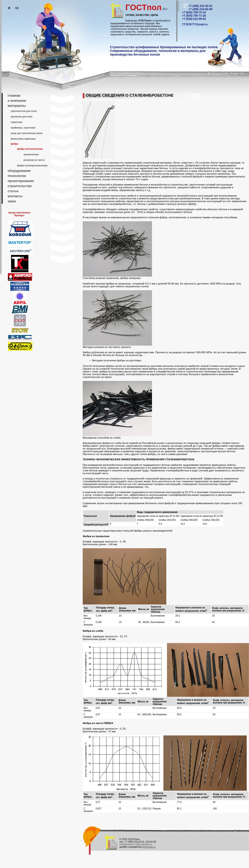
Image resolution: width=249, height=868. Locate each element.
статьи (13, 191)
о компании (17, 101)
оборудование (19, 171)
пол (146, 7)
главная (14, 96)
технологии (17, 176)
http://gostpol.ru (144, 844)
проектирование (21, 181)
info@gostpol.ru (128, 844)
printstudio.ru (149, 847)
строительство (20, 186)
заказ (12, 201)
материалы (17, 106)
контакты (15, 196)
